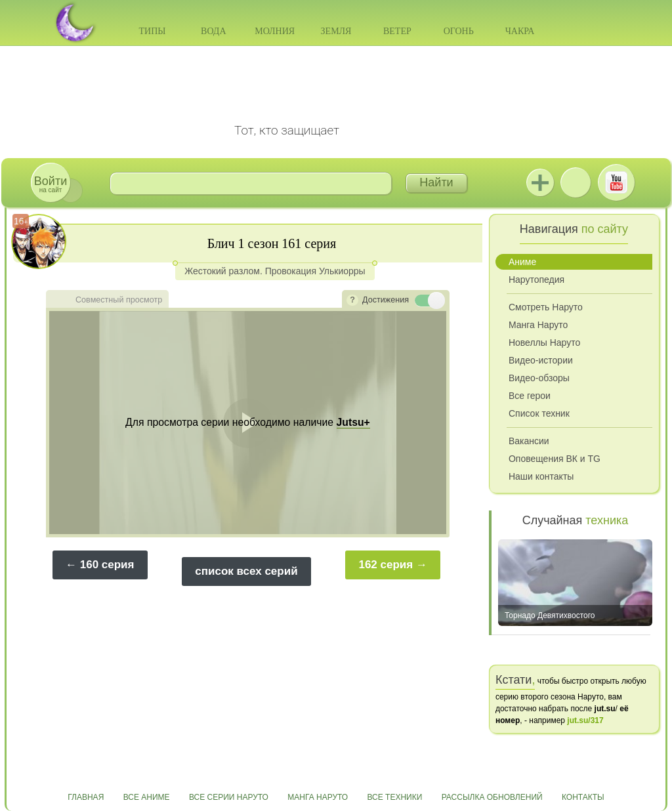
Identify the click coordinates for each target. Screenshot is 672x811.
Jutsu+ (540, 182)
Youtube (616, 182)
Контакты (583, 797)
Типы (152, 31)
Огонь (459, 31)
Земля (336, 31)
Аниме (522, 262)
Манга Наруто (538, 325)
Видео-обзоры (539, 378)
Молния (275, 31)
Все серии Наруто (229, 797)
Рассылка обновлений (492, 797)
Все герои (530, 396)
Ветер (397, 31)
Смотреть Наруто (546, 307)
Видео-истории (541, 360)
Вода (213, 31)
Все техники (394, 797)
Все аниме (147, 797)
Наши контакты (541, 476)
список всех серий (246, 571)
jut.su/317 (585, 720)
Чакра (520, 31)
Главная (86, 797)
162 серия (386, 565)
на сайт (51, 184)
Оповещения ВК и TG (555, 459)
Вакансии (529, 441)
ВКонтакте (576, 182)
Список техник (539, 413)
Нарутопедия (536, 280)
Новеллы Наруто (544, 343)
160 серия (107, 565)
